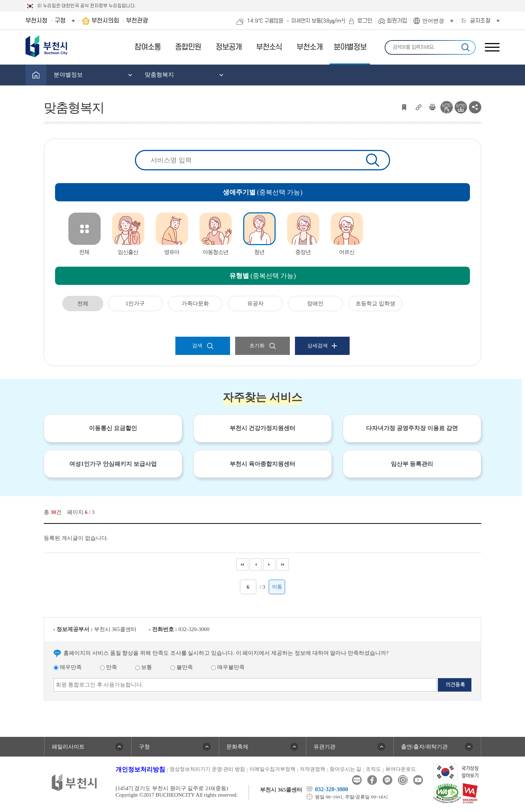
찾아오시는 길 (346, 769)
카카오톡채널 (387, 780)
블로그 (357, 780)
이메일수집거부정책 (272, 769)
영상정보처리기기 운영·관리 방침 (207, 769)
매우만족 (68, 667)
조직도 (373, 769)
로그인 (365, 21)
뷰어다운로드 (401, 769)
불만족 (182, 667)
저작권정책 (312, 769)
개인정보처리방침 (140, 770)
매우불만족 (228, 667)
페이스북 (372, 780)
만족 (108, 667)
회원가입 (397, 21)
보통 (144, 667)
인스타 (403, 780)
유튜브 (418, 780)
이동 (277, 587)
